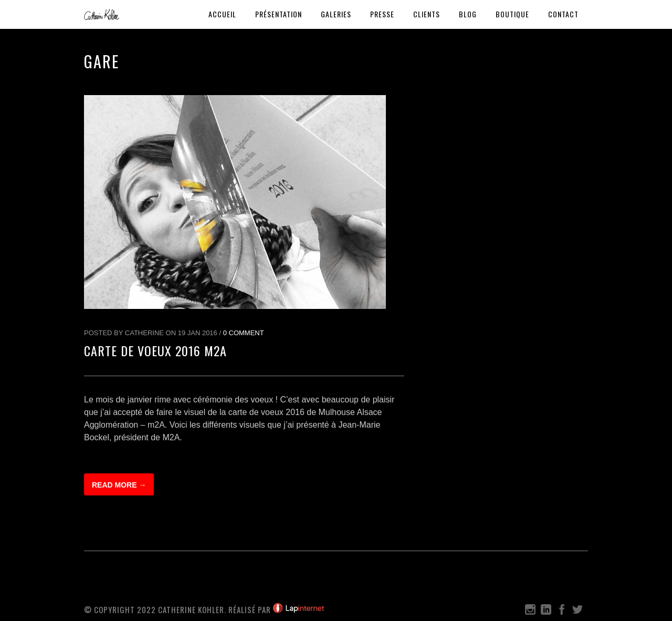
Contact (563, 14)
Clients (427, 14)
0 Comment (244, 333)
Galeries (336, 14)
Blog (468, 14)
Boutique (512, 14)
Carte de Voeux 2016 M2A (155, 350)
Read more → (119, 485)
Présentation (279, 14)
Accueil (222, 14)
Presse (382, 14)
